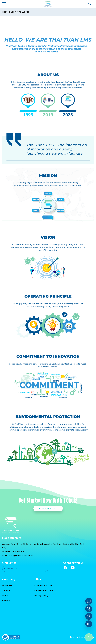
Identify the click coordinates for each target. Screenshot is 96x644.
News (5, 596)
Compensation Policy (44, 590)
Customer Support (42, 585)
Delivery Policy (40, 596)
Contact (6, 601)
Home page (8, 12)
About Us (7, 585)
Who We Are (23, 12)
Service (6, 590)
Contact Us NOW (48, 508)
